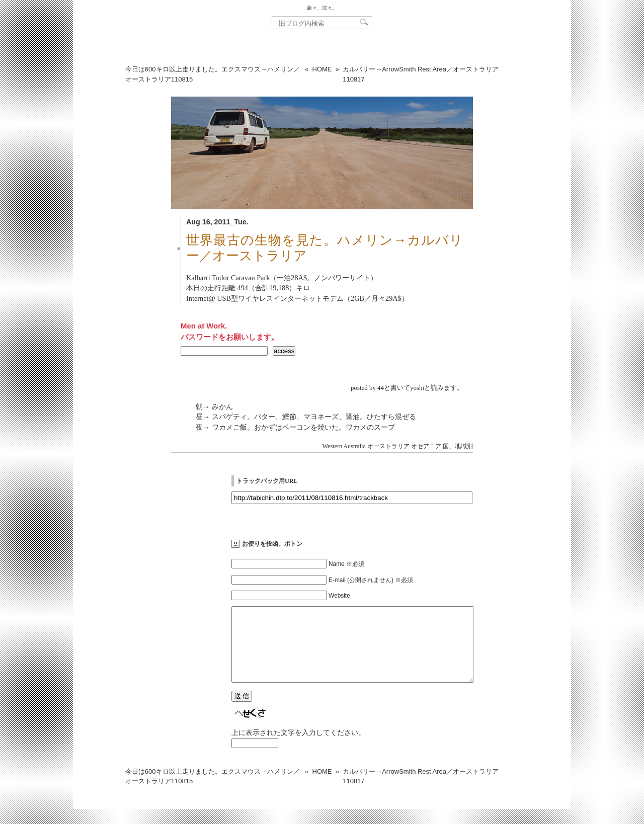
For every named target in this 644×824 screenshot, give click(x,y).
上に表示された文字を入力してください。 (298, 748)
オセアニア (426, 446)
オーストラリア (388, 446)
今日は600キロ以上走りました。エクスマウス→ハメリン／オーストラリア (213, 74)
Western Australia (344, 446)
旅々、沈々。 (322, 8)
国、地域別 (458, 446)
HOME (322, 69)
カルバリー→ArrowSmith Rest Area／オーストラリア (421, 74)
